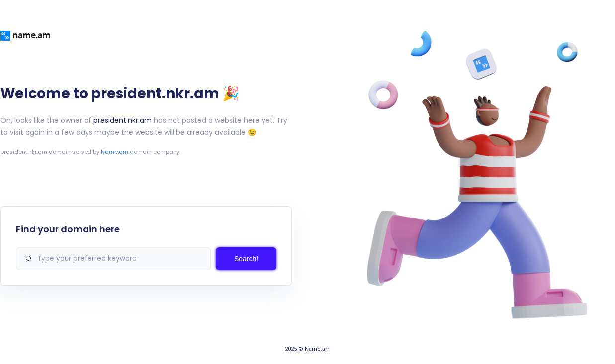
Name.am (115, 152)
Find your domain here (68, 229)
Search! (246, 259)
